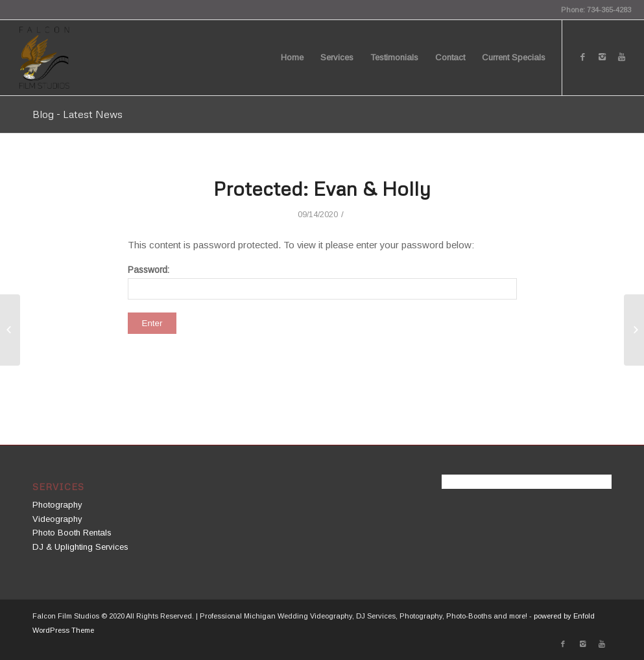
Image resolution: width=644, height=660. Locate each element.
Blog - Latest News (78, 114)
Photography (57, 505)
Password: (322, 282)
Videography (57, 519)
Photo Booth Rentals (72, 533)
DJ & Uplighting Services (80, 547)
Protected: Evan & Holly (322, 188)
